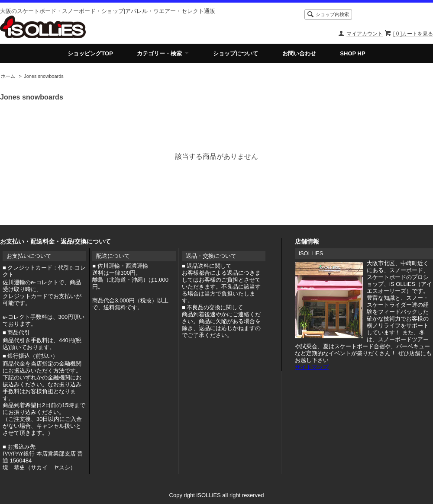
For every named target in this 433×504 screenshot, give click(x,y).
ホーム (8, 76)
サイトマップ (312, 367)
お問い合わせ (299, 53)
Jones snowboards (44, 76)
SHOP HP (352, 53)
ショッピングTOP (90, 53)
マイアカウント (365, 34)
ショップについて (236, 53)
